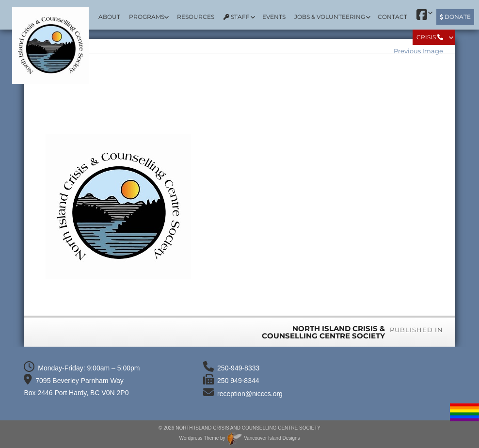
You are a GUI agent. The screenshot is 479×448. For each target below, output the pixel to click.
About (109, 17)
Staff (237, 17)
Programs (147, 17)
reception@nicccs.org (250, 394)
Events (274, 17)
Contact (392, 17)
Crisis (430, 37)
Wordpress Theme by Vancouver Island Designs (239, 438)
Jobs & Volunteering (330, 17)
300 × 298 (428, 310)
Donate (455, 17)
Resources (196, 17)
